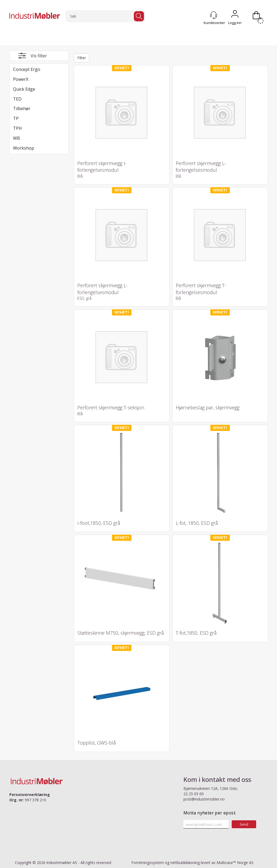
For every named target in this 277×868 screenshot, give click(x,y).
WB (17, 138)
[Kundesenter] (214, 15)
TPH (17, 128)
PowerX (21, 79)
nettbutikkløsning (185, 863)
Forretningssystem (148, 863)
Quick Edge (24, 89)
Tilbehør (22, 109)
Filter (82, 58)
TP (16, 118)
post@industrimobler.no (204, 799)
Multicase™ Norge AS (235, 863)
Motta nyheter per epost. (210, 813)
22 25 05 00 (194, 794)
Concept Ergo (27, 69)
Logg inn (235, 15)
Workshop (24, 148)
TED (17, 99)
